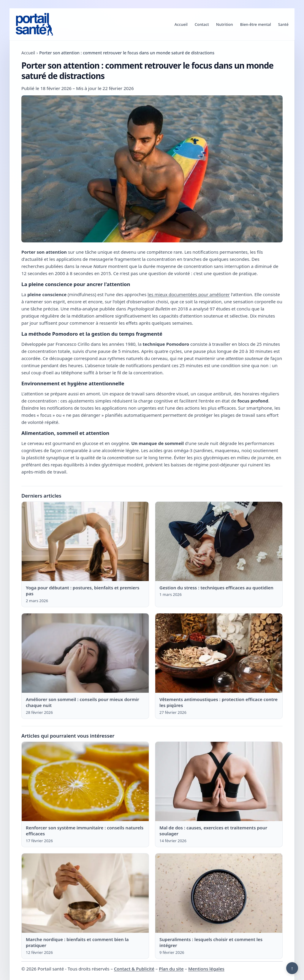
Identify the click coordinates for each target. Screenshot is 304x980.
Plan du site (171, 969)
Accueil (181, 24)
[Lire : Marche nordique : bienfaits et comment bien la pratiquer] (85, 893)
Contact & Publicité (134, 969)
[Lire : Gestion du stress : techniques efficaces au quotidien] (219, 542)
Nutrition (225, 24)
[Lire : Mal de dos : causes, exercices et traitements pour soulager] (219, 782)
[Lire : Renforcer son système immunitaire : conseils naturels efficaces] (85, 782)
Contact (202, 24)
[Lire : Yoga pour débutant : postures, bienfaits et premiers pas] (85, 542)
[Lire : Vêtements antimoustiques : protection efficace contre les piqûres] (219, 653)
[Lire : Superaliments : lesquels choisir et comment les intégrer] (219, 893)
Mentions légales (206, 969)
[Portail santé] (34, 24)
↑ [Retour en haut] (292, 968)
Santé (283, 24)
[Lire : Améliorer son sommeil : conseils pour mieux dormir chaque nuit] (85, 653)
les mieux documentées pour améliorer (189, 294)
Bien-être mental (256, 24)
